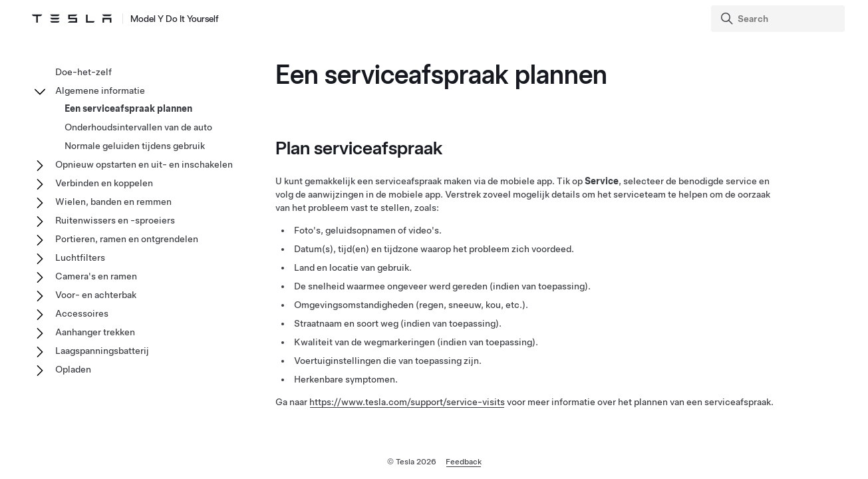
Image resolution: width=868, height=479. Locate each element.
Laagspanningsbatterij (102, 351)
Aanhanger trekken (95, 332)
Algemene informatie (100, 90)
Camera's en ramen (96, 276)
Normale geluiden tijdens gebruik (135, 146)
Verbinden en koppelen (104, 183)
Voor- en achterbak (96, 295)
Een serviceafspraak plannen (128, 108)
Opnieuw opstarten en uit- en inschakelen (144, 164)
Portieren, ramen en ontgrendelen (127, 239)
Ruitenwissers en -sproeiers (115, 220)
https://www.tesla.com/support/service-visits (407, 402)
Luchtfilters (80, 257)
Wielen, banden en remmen (113, 202)
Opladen (73, 369)
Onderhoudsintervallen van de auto (138, 127)
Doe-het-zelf (83, 72)
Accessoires (82, 313)
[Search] (779, 19)
